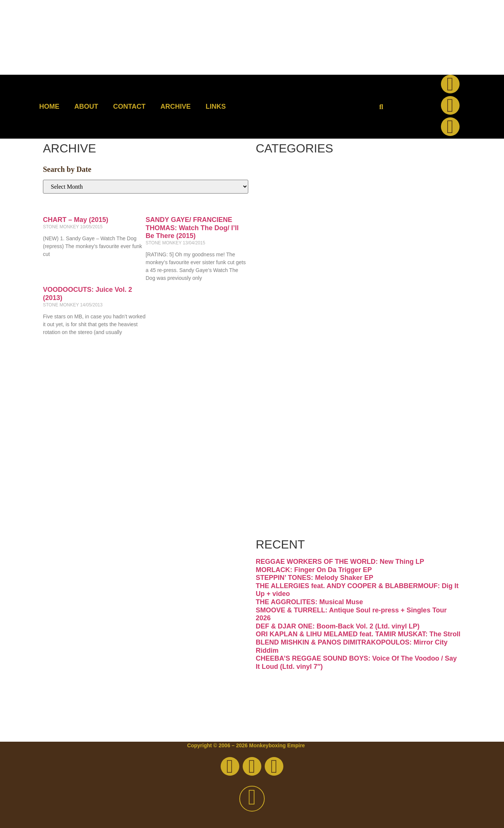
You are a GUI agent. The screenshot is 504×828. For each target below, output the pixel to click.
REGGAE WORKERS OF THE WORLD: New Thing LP (340, 562)
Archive (176, 106)
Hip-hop (304, 303)
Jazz (286, 334)
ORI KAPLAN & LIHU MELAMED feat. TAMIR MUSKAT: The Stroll (358, 634)
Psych (295, 397)
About (86, 106)
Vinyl (289, 491)
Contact (129, 106)
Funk (289, 271)
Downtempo (325, 240)
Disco (293, 209)
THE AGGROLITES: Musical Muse (309, 602)
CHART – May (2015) (76, 220)
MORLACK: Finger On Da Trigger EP (314, 570)
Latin (289, 366)
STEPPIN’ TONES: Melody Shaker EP (315, 578)
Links (216, 106)
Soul (287, 460)
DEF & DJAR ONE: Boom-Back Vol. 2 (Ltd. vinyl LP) (338, 626)
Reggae (302, 428)
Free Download (341, 523)
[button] (381, 107)
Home (49, 106)
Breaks (299, 177)
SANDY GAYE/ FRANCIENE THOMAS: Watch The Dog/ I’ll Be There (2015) (192, 228)
